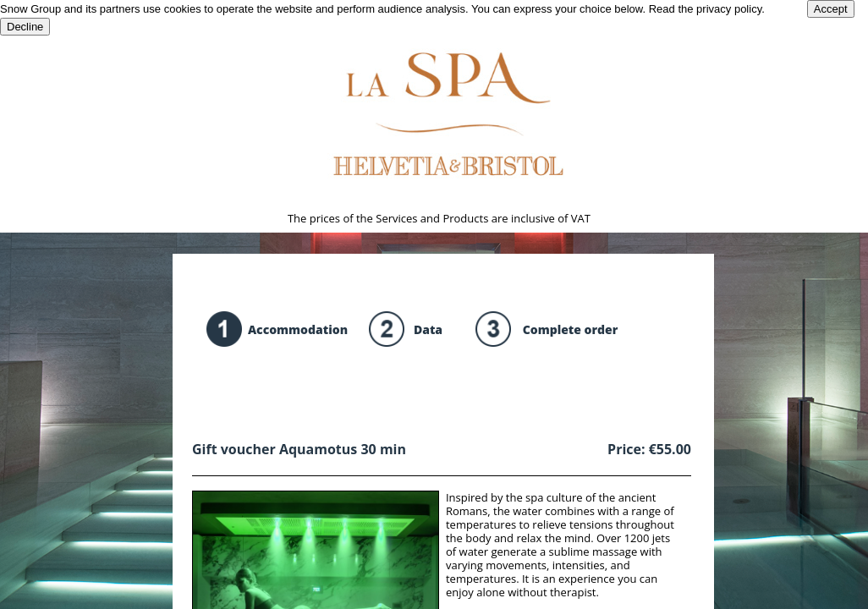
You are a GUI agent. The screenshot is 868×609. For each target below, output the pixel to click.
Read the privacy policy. (707, 9)
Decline (25, 27)
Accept (831, 9)
